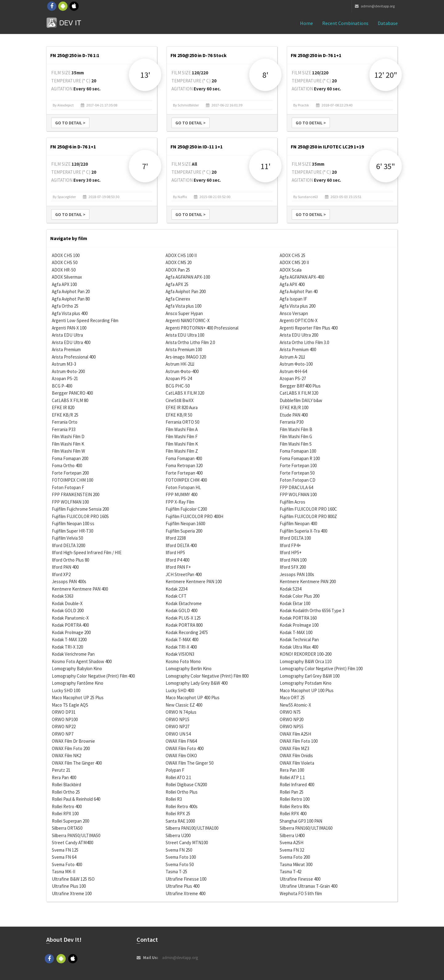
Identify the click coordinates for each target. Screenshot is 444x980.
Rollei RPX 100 (65, 814)
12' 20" (386, 75)
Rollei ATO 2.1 (178, 777)
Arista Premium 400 (298, 349)
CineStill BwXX (180, 400)
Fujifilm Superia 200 (184, 531)
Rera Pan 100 (292, 770)
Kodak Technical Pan (299, 639)
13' (145, 75)
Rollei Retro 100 (295, 799)
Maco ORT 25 (292, 698)
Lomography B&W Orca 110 (306, 661)
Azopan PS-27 (293, 378)
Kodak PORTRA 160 (298, 618)
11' (265, 166)
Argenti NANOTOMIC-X (188, 320)
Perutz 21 (61, 770)
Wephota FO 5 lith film (301, 893)
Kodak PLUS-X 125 (183, 618)
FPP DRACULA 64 (296, 487)
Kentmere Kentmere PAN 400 (80, 589)
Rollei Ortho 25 (66, 792)
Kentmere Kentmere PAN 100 (194, 581)
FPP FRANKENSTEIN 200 (76, 494)
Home (306, 23)
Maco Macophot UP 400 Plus (193, 698)
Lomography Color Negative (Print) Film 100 (321, 669)
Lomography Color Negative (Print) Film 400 (93, 676)
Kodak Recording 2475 (187, 632)
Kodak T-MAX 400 (182, 639)
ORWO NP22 (64, 727)
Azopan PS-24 (179, 378)
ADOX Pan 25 (178, 270)
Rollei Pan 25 (292, 792)
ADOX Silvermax (67, 277)
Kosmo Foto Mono (183, 661)
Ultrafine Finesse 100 (186, 879)
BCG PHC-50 (178, 386)
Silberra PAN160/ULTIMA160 (306, 828)
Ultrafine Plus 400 (183, 886)
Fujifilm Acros (292, 502)
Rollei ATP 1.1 (292, 777)
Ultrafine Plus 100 (69, 886)
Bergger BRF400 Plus (300, 386)
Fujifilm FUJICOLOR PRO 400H (194, 516)
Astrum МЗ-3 (64, 364)
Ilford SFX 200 (293, 567)
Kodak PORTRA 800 (184, 625)
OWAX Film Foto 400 (185, 748)
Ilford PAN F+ (178, 567)
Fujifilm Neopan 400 (298, 523)
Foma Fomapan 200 (70, 458)
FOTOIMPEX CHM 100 (72, 480)
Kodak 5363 (63, 596)
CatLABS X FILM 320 (185, 393)
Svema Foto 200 (295, 857)
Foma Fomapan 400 (184, 458)
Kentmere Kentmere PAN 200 (308, 581)
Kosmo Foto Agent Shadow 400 (82, 661)
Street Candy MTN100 (187, 843)
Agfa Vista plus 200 (298, 306)
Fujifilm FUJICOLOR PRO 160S (80, 516)
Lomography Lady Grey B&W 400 (197, 683)
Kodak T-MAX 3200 (69, 639)
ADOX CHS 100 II (181, 255)
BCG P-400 (62, 386)
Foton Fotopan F (68, 487)
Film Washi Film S (296, 444)
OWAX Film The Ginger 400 (77, 763)
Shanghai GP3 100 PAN (301, 821)
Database (388, 23)
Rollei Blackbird (66, 785)
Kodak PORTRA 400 (70, 625)
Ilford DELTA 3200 (68, 545)
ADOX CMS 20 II (294, 262)
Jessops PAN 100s (297, 574)
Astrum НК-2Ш (180, 364)
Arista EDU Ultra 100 (185, 335)
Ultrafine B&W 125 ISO (73, 879)
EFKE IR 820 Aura (182, 407)
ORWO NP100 (65, 719)
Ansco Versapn (294, 313)
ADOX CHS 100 (66, 255)
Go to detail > (70, 123)
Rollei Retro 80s (295, 806)
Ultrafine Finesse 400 (300, 879)
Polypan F (175, 770)
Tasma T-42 (290, 872)
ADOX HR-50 (64, 270)
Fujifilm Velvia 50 (67, 538)
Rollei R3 (174, 799)
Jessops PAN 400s (69, 581)
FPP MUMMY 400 (181, 494)
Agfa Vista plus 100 (183, 306)
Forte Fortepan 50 (297, 473)
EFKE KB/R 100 (294, 407)
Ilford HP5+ (291, 552)
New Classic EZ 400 (184, 705)
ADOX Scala (291, 270)
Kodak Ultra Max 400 (299, 647)
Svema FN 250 (179, 850)
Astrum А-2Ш (292, 357)
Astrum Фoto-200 (68, 371)
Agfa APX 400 (292, 284)
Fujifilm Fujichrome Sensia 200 (80, 509)
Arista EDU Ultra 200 (299, 335)
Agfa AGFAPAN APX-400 (302, 277)
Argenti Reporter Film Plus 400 (309, 328)
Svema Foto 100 (181, 857)
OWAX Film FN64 (181, 741)
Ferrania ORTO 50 (182, 422)
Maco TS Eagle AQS (70, 705)
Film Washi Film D (68, 436)
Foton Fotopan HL (183, 487)
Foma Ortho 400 (67, 465)
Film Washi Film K (68, 444)
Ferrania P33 (64, 429)
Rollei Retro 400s (182, 806)
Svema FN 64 (64, 857)
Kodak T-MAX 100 (296, 632)
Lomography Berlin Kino (189, 669)
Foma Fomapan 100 (298, 451)
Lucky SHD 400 (180, 690)
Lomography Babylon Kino (77, 669)
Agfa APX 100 (64, 284)
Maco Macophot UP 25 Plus (78, 698)
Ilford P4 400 (177, 560)
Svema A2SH (292, 843)
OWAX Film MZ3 (294, 748)
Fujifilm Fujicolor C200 (186, 509)
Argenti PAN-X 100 (69, 328)
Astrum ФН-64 (293, 371)
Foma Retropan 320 (184, 465)
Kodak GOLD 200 (68, 610)
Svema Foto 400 (67, 864)
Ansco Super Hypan (184, 313)
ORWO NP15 (177, 719)
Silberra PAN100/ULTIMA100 (192, 828)
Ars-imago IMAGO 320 (186, 357)
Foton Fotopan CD (298, 480)
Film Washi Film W (68, 451)
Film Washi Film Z (182, 451)
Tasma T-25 (176, 872)
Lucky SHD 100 (66, 690)
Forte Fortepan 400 (184, 473)
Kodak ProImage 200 (71, 632)
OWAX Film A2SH (295, 734)
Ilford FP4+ (290, 545)
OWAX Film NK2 (66, 756)
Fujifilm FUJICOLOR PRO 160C (308, 509)
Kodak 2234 (176, 589)
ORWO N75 (290, 712)
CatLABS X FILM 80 (70, 400)
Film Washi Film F (182, 436)
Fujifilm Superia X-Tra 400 (303, 531)
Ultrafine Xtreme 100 (72, 893)
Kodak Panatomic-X (70, 618)
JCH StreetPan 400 (184, 574)
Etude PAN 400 (294, 415)
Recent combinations (345, 23)
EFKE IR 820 (63, 407)
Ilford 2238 (176, 538)
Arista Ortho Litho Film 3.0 (304, 342)
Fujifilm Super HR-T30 (72, 531)
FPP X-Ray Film (180, 502)
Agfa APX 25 (177, 284)
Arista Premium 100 (184, 349)
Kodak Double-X (67, 603)
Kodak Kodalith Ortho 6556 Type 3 (312, 610)
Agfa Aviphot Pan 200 (186, 291)
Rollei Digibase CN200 (186, 785)
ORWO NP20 (292, 719)
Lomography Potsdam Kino (306, 683)
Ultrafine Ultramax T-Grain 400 (308, 886)
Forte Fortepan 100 (298, 465)
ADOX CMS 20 (179, 262)
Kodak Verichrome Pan (73, 654)
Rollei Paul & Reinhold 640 (76, 799)
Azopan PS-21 (65, 378)
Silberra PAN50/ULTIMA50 (76, 835)
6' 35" (386, 166)
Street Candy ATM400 (72, 843)
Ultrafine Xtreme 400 (185, 893)
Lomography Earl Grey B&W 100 (310, 676)
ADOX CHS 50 (65, 262)
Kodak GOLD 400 (181, 610)
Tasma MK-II (64, 872)
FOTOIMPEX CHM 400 (186, 480)
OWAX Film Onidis (296, 756)
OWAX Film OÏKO (181, 756)
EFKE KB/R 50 (179, 415)
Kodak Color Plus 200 (300, 596)
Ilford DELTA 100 (295, 538)
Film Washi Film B (296, 429)
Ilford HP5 (175, 552)
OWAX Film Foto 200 (71, 748)
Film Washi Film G (296, 436)
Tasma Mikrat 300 (296, 864)
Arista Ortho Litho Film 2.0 (190, 342)
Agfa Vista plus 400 (70, 313)
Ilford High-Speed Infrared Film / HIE (87, 552)
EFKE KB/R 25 (65, 415)
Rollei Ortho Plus (182, 792)
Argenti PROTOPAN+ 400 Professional (202, 328)
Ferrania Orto (65, 422)
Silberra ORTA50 (67, 828)
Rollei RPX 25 (178, 814)
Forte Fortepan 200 (70, 473)
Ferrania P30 (292, 422)
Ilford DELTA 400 (181, 545)
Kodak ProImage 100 (299, 625)
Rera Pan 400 (64, 777)
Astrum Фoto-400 (182, 371)
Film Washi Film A (182, 429)
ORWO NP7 (63, 734)
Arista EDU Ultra (67, 335)
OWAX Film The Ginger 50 (189, 763)
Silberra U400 (292, 835)
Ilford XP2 (61, 574)
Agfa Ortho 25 (65, 306)
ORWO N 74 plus (181, 712)
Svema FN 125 (65, 850)
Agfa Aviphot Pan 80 (71, 299)
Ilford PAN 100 (293, 560)
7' (145, 166)
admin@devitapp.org (375, 6)
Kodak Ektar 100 (295, 603)
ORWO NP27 (177, 727)
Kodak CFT (176, 596)
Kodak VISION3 (180, 654)
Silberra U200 (178, 835)
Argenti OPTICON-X (299, 320)
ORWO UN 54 (178, 734)
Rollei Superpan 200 (70, 821)
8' (265, 75)
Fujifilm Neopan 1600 (185, 523)
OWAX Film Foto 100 (299, 741)
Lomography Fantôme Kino (78, 683)
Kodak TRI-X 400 (181, 647)
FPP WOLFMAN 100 (298, 494)
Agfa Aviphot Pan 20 (71, 291)
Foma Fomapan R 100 (300, 458)
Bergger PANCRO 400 (72, 393)
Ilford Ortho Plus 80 (70, 560)
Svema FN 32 (292, 850)
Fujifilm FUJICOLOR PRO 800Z (308, 516)
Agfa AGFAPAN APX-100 (188, 277)
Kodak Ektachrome (184, 603)
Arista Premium (66, 349)
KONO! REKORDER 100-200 (306, 654)
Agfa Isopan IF (293, 299)
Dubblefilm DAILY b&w (301, 400)
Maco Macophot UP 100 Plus (307, 690)
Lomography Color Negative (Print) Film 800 (207, 676)
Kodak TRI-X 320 (67, 647)
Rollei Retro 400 (67, 806)
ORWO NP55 (292, 727)
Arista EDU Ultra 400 (71, 342)
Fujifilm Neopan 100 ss (73, 523)
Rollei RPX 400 (293, 814)
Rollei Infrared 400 (297, 785)
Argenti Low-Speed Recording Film (85, 320)
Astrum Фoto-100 (296, 364)
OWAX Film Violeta (297, 763)
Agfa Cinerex (178, 299)
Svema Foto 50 (180, 864)
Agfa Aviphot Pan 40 (299, 291)
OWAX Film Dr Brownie (73, 741)
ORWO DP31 (64, 712)
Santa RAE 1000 (180, 821)
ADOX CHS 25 (292, 255)
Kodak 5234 (290, 589)
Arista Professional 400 (74, 357)
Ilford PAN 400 (65, 567)
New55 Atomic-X (295, 705)
